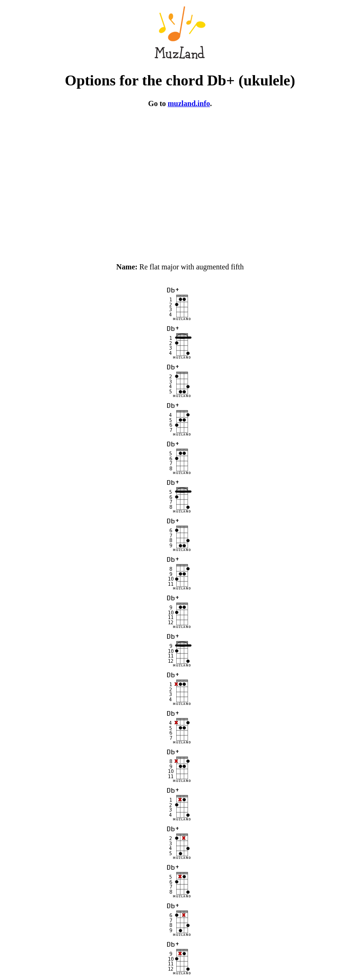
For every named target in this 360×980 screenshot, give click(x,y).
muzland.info (189, 103)
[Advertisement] (180, 181)
